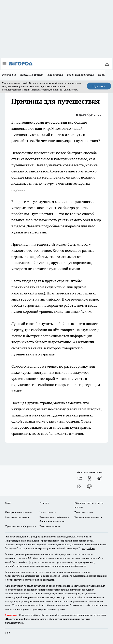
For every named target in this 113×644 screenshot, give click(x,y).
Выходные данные (50, 526)
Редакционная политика (88, 517)
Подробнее (88, 548)
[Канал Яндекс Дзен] (79, 486)
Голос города (55, 75)
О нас (8, 503)
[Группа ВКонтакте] (79, 478)
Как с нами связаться (17, 517)
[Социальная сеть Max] (89, 486)
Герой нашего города (81, 75)
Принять (99, 86)
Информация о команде (19, 512)
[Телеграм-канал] (100, 478)
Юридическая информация (20, 526)
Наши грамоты (48, 512)
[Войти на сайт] (107, 64)
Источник (85, 342)
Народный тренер (31, 75)
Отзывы (44, 503)
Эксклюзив (9, 75)
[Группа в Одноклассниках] (89, 478)
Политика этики (84, 512)
